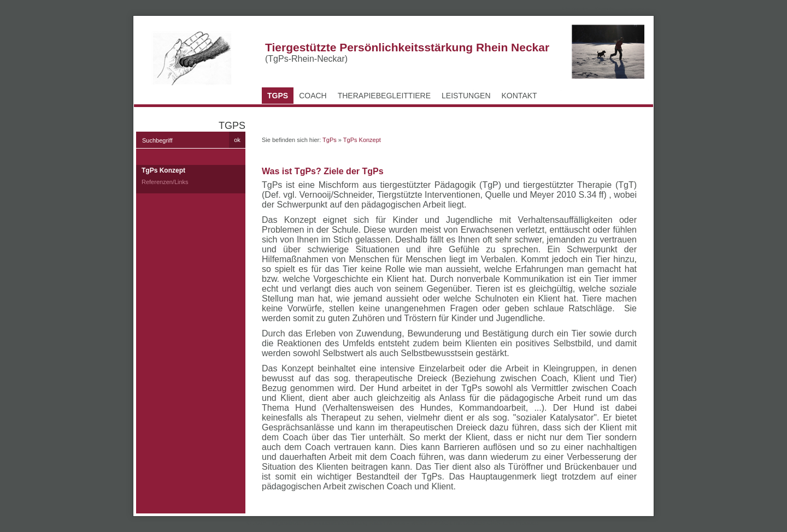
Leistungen (466, 96)
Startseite (574, 9)
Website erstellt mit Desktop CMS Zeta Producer (475, 523)
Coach (313, 96)
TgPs (278, 96)
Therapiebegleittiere (384, 96)
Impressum (637, 9)
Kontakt (604, 9)
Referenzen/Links (165, 182)
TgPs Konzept (163, 170)
